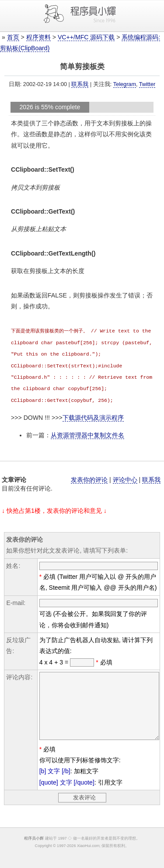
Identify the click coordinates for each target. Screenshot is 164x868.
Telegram (125, 84)
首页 (13, 37)
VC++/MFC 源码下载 (86, 37)
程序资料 (38, 37)
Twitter (147, 84)
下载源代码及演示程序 (93, 415)
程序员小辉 (34, 848)
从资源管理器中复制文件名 (87, 432)
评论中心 (125, 477)
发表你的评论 (89, 477)
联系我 (80, 84)
